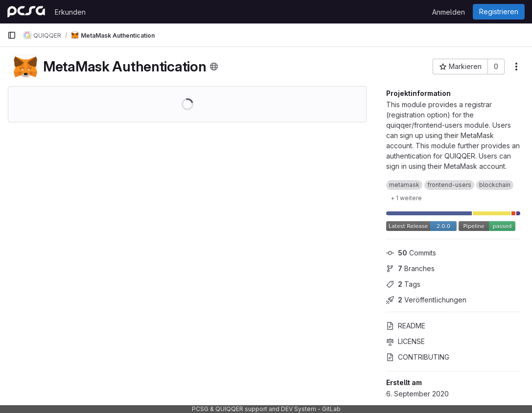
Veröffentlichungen (426, 300)
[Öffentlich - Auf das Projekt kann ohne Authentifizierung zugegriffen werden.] (214, 67)
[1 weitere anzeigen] (406, 198)
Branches (410, 268)
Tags (403, 284)
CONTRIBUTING (418, 357)
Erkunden (70, 12)
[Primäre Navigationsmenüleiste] (12, 35)
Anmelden (449, 12)
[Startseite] (26, 12)
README (406, 326)
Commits (411, 253)
